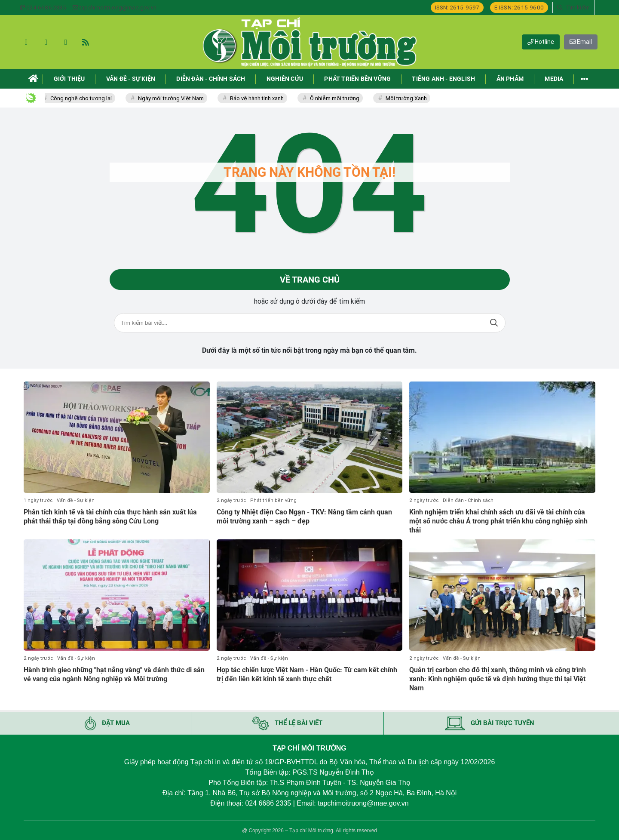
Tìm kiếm (494, 323)
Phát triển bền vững (273, 500)
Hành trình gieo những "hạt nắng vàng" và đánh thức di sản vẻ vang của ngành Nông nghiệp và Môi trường (114, 674)
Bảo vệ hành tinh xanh (259, 98)
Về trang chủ (310, 280)
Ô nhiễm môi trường (337, 98)
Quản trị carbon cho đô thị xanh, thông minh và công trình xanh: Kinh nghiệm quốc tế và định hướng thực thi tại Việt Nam (498, 679)
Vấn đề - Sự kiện (76, 500)
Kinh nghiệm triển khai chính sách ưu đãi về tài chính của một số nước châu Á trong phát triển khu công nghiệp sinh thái (498, 521)
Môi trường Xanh (409, 98)
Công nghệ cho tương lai (84, 98)
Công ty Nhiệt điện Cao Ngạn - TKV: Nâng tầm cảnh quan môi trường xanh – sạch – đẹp (304, 517)
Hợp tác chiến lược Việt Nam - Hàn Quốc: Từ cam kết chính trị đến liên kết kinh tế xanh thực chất (307, 674)
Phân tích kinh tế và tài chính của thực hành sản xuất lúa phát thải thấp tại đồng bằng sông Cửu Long (110, 517)
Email (581, 42)
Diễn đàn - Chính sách (468, 500)
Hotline (541, 42)
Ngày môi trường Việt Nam (173, 98)
